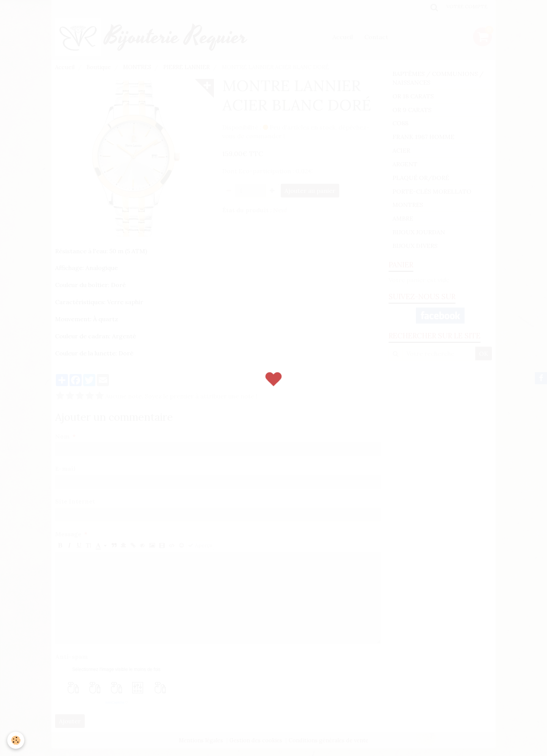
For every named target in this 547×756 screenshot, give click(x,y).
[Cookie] (16, 740)
